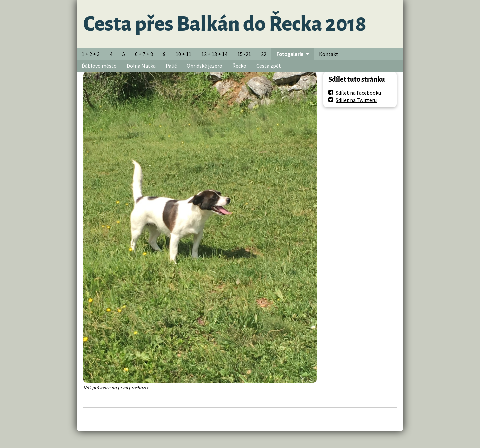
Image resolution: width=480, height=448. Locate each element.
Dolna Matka (141, 66)
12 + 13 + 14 (214, 54)
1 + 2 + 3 (91, 54)
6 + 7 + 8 (144, 54)
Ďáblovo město (99, 66)
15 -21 (244, 54)
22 (264, 54)
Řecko (239, 66)
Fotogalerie (290, 54)
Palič (171, 66)
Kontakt (329, 54)
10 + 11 (183, 54)
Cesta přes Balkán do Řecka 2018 (225, 24)
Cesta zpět (269, 66)
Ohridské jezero (204, 66)
